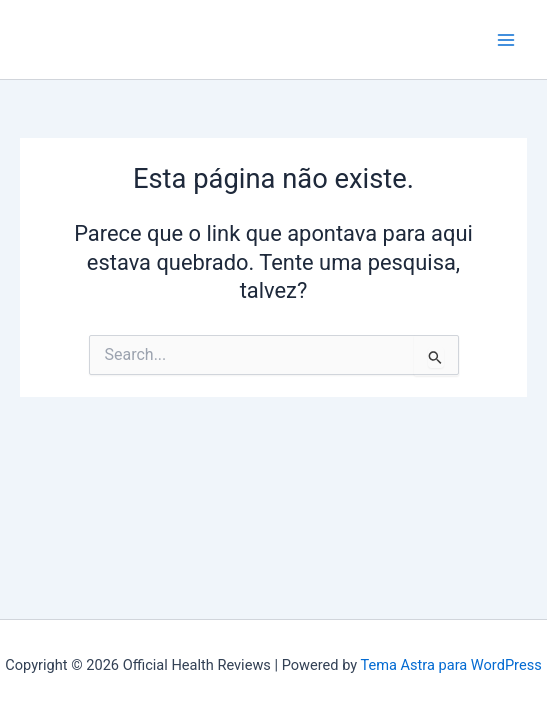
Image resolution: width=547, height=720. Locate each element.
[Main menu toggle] (506, 40)
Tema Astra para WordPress (450, 665)
